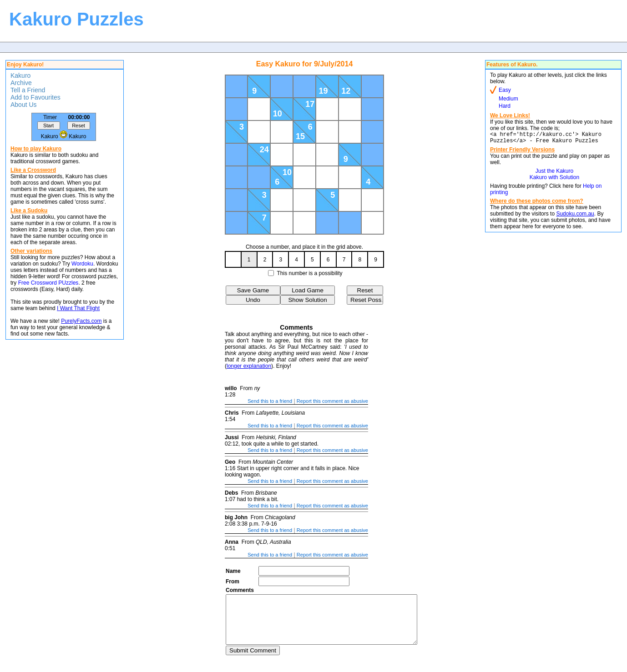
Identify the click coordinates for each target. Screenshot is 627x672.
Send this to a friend (270, 401)
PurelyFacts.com (81, 321)
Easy (505, 90)
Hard (505, 106)
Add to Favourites (35, 97)
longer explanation (249, 366)
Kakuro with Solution (554, 180)
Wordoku (82, 264)
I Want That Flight (78, 308)
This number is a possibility (310, 273)
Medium (508, 99)
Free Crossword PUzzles (48, 283)
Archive (21, 83)
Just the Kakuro (554, 174)
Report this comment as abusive (332, 401)
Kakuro (20, 75)
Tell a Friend (28, 90)
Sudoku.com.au (575, 216)
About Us (24, 105)
